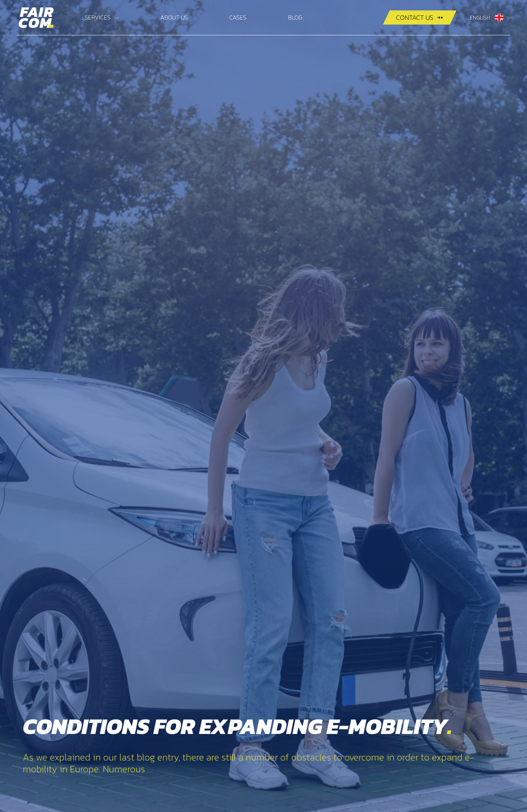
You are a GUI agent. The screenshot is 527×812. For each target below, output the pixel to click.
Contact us (415, 17)
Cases (238, 18)
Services (98, 18)
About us (174, 18)
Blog (295, 18)
